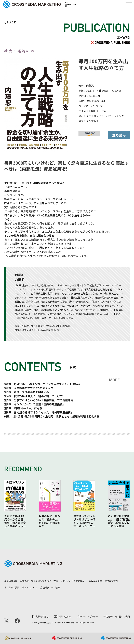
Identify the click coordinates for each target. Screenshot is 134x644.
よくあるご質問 (12, 587)
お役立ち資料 (111, 581)
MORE (114, 380)
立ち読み (119, 135)
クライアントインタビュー (73, 581)
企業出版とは (11, 581)
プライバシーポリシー (87, 616)
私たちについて (30, 587)
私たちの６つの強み (41, 581)
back (12, 22)
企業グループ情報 (50, 587)
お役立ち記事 (96, 581)
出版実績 (24, 581)
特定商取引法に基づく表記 (117, 616)
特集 (56, 581)
